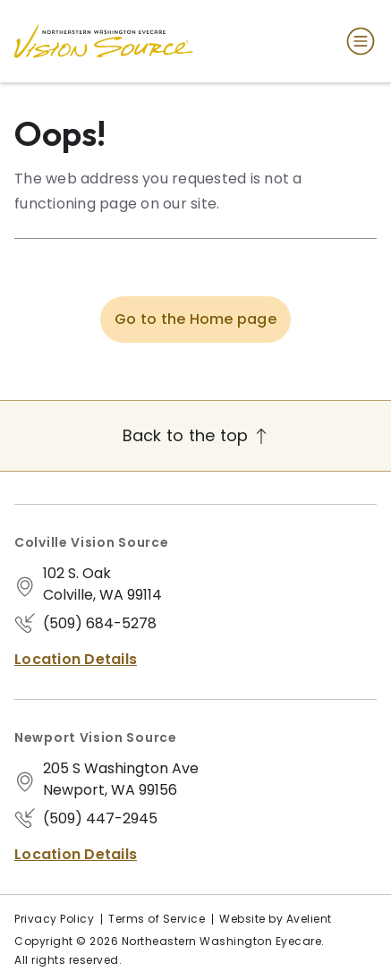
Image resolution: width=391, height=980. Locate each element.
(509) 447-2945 (100, 818)
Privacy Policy (54, 919)
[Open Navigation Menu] (357, 41)
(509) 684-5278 (100, 623)
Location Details (76, 659)
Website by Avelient (276, 919)
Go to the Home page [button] (195, 319)
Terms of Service (157, 919)
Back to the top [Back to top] (196, 435)
